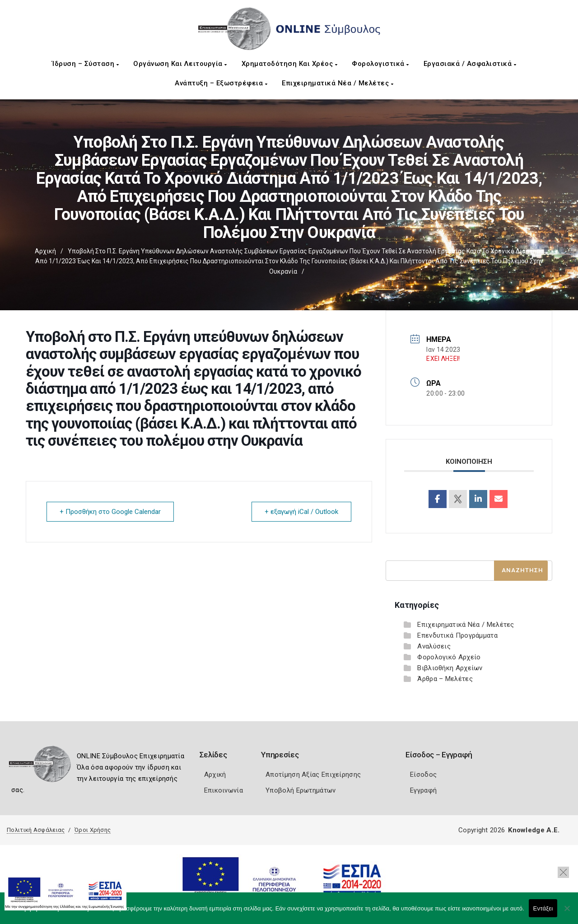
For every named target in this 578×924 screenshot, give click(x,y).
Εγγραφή (423, 790)
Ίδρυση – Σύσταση (85, 64)
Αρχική (45, 251)
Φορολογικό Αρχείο (449, 657)
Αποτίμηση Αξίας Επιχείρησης (313, 775)
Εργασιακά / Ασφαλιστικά (470, 64)
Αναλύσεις (434, 646)
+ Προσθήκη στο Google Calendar (110, 512)
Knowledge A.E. (534, 830)
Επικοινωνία (224, 790)
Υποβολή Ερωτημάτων (301, 790)
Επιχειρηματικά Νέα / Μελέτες (338, 83)
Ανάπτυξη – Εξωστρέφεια (221, 83)
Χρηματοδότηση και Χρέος (290, 64)
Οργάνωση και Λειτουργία (180, 64)
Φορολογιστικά (380, 64)
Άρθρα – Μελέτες (445, 679)
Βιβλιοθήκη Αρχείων (450, 668)
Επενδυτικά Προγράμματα (457, 635)
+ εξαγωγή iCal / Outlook (301, 512)
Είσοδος (423, 775)
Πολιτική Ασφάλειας (36, 830)
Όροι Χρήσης (93, 830)
